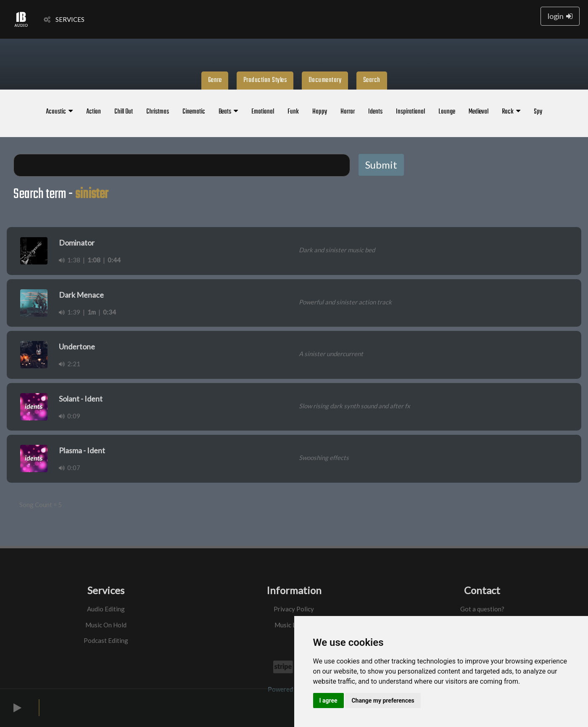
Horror (348, 112)
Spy (538, 112)
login (560, 16)
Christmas (158, 112)
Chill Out (124, 112)
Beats (228, 112)
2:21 (70, 364)
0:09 (70, 416)
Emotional (263, 112)
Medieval (479, 112)
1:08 (94, 260)
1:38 (70, 260)
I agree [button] (328, 701)
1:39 (70, 312)
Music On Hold (106, 625)
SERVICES (64, 19)
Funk (293, 112)
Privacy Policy (294, 609)
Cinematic (194, 112)
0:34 (109, 312)
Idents (375, 112)
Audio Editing (106, 609)
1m (92, 312)
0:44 (114, 260)
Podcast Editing (106, 640)
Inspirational (410, 112)
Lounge (447, 112)
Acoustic (59, 112)
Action (94, 112)
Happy (320, 112)
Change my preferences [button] (383, 701)
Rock (511, 112)
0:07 (70, 468)
